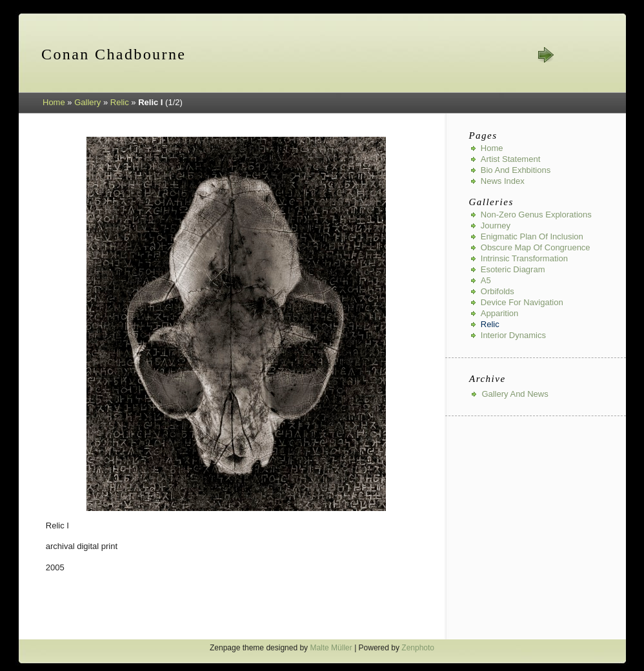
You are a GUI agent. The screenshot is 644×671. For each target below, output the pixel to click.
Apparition (500, 313)
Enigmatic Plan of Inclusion (532, 236)
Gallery (87, 102)
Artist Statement (510, 159)
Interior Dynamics (513, 335)
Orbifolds (498, 291)
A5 (486, 280)
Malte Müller (331, 648)
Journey (496, 225)
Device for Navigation (522, 302)
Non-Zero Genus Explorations (536, 215)
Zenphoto (418, 648)
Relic (120, 102)
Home (54, 102)
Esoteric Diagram (513, 269)
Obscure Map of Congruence (536, 247)
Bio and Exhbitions (516, 170)
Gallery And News (515, 394)
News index (503, 181)
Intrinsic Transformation (524, 258)
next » (545, 55)
